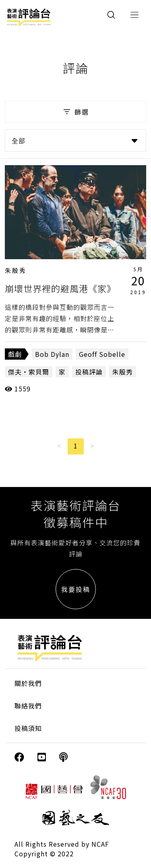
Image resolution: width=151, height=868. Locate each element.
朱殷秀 (16, 270)
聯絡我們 (28, 706)
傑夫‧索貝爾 (29, 372)
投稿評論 (89, 372)
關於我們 (28, 683)
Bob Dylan (52, 354)
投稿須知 (28, 728)
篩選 (75, 112)
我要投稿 (76, 589)
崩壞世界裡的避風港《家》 (60, 288)
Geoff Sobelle (102, 354)
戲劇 (15, 354)
